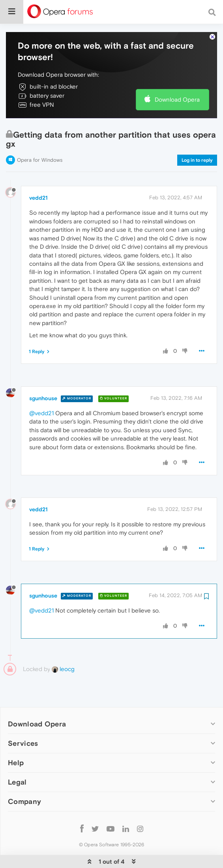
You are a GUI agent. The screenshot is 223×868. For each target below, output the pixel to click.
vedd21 (38, 174)
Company (24, 777)
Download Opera (177, 75)
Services (23, 719)
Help (16, 738)
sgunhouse (43, 374)
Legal (17, 758)
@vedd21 (41, 389)
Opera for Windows (40, 136)
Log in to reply (197, 136)
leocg (63, 645)
